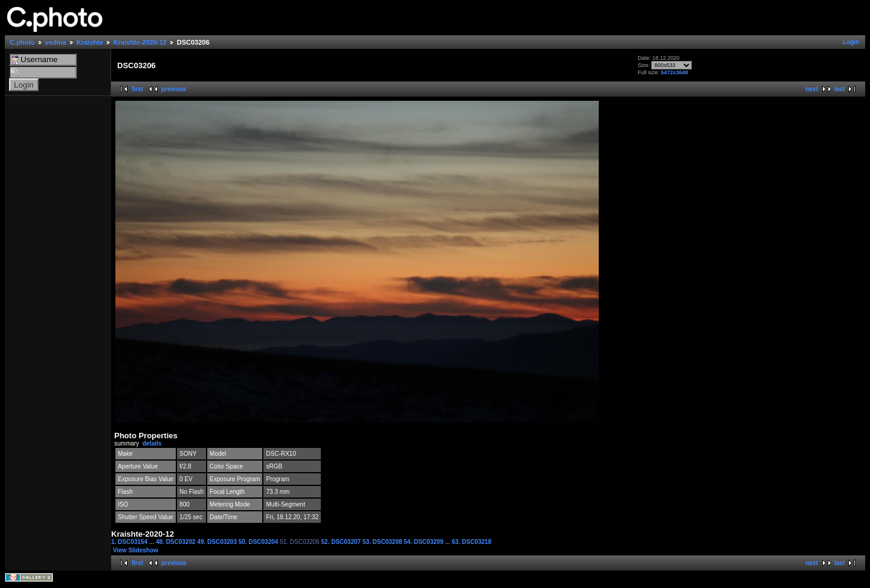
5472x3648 (675, 72)
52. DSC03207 (342, 542)
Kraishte (90, 42)
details (152, 443)
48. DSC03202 (176, 542)
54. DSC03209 (424, 542)
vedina (56, 42)
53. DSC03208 (383, 542)
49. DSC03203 (217, 542)
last (839, 89)
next (812, 89)
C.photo (22, 42)
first (137, 89)
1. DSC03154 (130, 542)
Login (851, 42)
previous (174, 89)
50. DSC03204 (259, 542)
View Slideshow (136, 550)
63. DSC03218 (472, 542)
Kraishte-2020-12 (140, 42)
